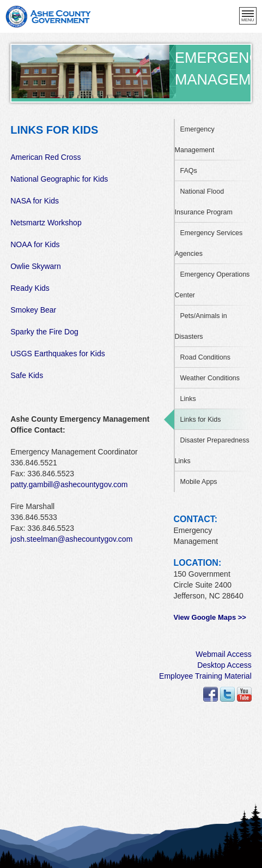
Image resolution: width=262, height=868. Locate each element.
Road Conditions (205, 357)
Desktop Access (224, 665)
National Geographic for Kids (59, 179)
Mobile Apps (199, 482)
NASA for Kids (35, 201)
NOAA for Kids (35, 244)
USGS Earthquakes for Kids (58, 354)
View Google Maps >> (210, 617)
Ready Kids (30, 288)
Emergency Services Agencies (209, 243)
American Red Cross (45, 157)
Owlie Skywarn (36, 266)
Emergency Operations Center (212, 285)
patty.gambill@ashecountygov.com (69, 484)
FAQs (189, 171)
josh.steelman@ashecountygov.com (71, 539)
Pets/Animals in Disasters (201, 326)
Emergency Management (195, 140)
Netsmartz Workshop (46, 223)
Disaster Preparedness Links (212, 451)
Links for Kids (201, 420)
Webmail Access (223, 654)
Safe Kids (27, 375)
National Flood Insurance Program (204, 202)
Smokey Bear (33, 310)
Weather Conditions (210, 378)
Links (188, 399)
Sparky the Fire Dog (44, 332)
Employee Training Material (205, 676)
